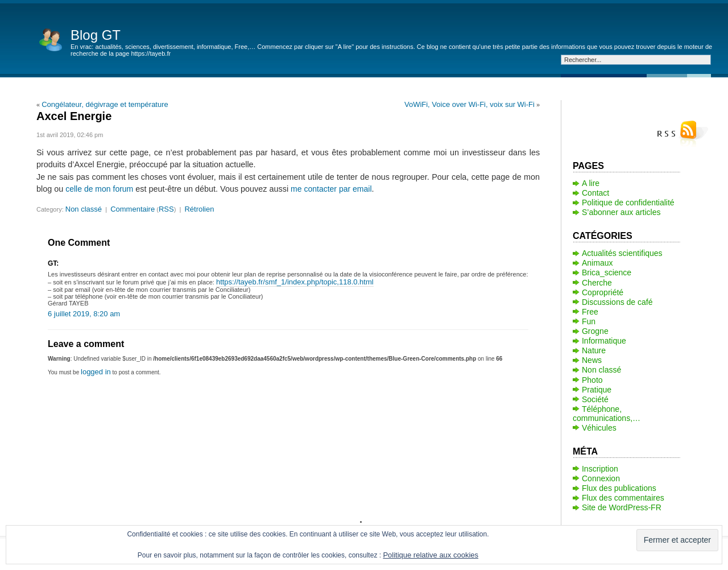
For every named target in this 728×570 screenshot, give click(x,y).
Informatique (604, 341)
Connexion (601, 478)
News (592, 360)
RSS (166, 209)
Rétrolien (199, 209)
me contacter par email (331, 189)
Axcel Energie (74, 116)
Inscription (600, 469)
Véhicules (599, 428)
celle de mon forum (99, 189)
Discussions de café (617, 302)
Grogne (595, 331)
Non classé (84, 209)
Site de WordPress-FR (622, 507)
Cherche (597, 283)
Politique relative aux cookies (431, 555)
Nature (594, 350)
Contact (595, 193)
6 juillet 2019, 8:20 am (84, 314)
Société (595, 399)
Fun (589, 321)
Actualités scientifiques (622, 253)
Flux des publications (619, 488)
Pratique (597, 390)
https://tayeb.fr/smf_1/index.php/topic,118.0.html (295, 282)
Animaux (597, 263)
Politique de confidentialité (628, 203)
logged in (96, 372)
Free (590, 312)
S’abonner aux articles (621, 212)
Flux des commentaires (623, 498)
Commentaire (133, 209)
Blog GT (96, 35)
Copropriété (603, 292)
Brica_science (607, 272)
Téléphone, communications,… (607, 414)
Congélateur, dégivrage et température (105, 104)
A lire (591, 183)
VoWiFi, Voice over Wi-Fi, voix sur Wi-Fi (470, 104)
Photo (592, 380)
